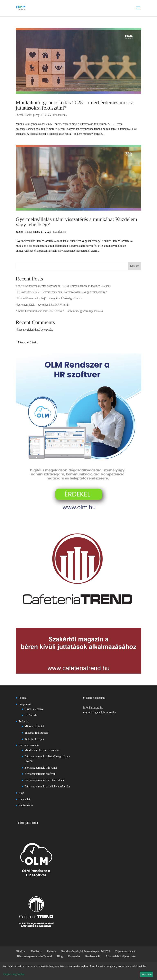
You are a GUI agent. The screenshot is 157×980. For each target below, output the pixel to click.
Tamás (29, 115)
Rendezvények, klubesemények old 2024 (86, 951)
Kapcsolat (24, 799)
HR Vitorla (31, 715)
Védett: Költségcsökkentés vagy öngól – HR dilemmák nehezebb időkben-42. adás (63, 286)
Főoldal (23, 698)
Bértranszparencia (29, 745)
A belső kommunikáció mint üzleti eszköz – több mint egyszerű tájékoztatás (59, 311)
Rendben (147, 974)
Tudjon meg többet (14, 974)
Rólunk (52, 951)
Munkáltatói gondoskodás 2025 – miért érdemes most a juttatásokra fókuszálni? (75, 105)
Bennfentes (59, 232)
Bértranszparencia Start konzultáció (45, 780)
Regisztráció (26, 805)
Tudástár (24, 722)
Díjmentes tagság (126, 951)
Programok (25, 704)
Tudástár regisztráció (36, 733)
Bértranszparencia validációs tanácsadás (48, 787)
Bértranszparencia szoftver (40, 774)
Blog (21, 793)
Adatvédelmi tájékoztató (121, 956)
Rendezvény (60, 115)
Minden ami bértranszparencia (42, 750)
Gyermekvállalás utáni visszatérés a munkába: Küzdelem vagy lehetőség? (76, 222)
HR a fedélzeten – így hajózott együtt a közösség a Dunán (49, 298)
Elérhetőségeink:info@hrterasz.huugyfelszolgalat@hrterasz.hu (100, 705)
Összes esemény (34, 709)
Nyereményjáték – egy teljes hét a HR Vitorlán (43, 305)
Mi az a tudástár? (34, 726)
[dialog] (78, 971)
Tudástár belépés (34, 739)
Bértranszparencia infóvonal (41, 768)
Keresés (135, 266)
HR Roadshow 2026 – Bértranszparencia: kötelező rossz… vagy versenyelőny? (61, 292)
